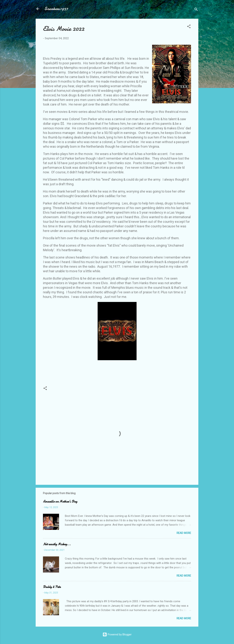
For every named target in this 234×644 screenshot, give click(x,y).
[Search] (196, 10)
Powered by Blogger (117, 634)
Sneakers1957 (56, 9)
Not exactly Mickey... (57, 544)
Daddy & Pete (52, 587)
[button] (189, 27)
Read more (184, 533)
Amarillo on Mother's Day (60, 502)
